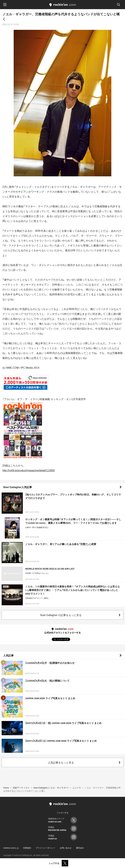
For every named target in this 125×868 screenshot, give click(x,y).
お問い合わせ (66, 848)
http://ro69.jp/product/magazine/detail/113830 (29, 470)
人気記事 (8, 655)
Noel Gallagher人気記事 (18, 487)
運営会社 (80, 848)
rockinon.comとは (11, 848)
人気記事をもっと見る (61, 762)
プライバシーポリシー (45, 848)
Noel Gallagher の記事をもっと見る (61, 615)
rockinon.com (63, 5)
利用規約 (27, 848)
